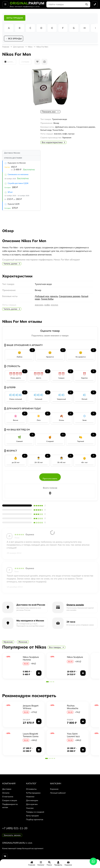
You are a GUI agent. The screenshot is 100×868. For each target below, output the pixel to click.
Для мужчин (19, 47)
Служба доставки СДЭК (18, 184)
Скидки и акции (10, 801)
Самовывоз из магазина (18, 175)
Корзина (54, 789)
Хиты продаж (32, 816)
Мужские (8, 642)
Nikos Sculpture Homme (31, 659)
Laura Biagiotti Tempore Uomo (31, 735)
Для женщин (32, 801)
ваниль (54, 296)
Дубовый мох (42, 296)
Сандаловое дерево (70, 296)
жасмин (39, 305)
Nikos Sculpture (75, 657)
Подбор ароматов (35, 820)
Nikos (30, 47)
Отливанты (31, 789)
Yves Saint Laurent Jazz (73, 735)
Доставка (7, 789)
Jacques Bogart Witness (31, 707)
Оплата (6, 793)
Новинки (30, 797)
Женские (23, 642)
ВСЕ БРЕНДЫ (15, 39)
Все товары (57, 648)
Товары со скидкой (35, 812)
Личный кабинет (58, 793)
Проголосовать (50, 479)
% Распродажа (33, 793)
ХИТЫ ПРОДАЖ (15, 18)
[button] (47, 682)
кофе (47, 305)
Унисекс (30, 808)
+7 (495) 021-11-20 (15, 828)
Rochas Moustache (73, 707)
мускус (55, 305)
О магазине (8, 797)
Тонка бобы (47, 299)
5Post (10, 192)
